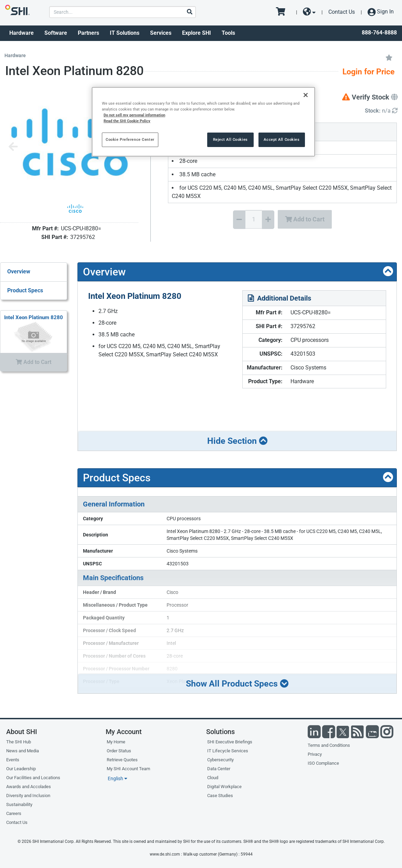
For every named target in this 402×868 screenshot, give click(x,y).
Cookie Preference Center (130, 139)
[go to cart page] (283, 12)
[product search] (123, 12)
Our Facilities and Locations (33, 778)
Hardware (22, 33)
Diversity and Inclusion (28, 796)
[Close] (306, 95)
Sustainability (19, 804)
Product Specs (25, 290)
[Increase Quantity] (268, 220)
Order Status (119, 751)
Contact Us (342, 12)
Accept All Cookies (282, 139)
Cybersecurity (220, 760)
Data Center (219, 769)
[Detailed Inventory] (381, 111)
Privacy (315, 754)
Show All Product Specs (237, 684)
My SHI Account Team (128, 769)
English (118, 778)
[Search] (189, 12)
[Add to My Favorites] (389, 57)
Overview (19, 271)
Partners (88, 33)
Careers (14, 813)
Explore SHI (197, 33)
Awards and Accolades (29, 787)
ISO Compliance (323, 763)
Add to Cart (305, 219)
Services (161, 33)
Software (56, 33)
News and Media (23, 751)
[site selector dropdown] (309, 12)
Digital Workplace (224, 787)
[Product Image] (75, 208)
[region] (203, 122)
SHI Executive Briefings (230, 742)
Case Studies (220, 796)
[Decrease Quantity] (239, 220)
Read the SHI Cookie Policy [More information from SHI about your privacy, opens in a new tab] (127, 121)
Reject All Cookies (230, 139)
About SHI (22, 732)
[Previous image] (13, 147)
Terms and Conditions (329, 745)
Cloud (213, 778)
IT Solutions (125, 33)
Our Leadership (21, 769)
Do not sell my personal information (134, 115)
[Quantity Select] (254, 219)
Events (13, 760)
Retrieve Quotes (122, 760)
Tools (228, 33)
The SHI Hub (19, 742)
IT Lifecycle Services (228, 751)
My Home (116, 742)
